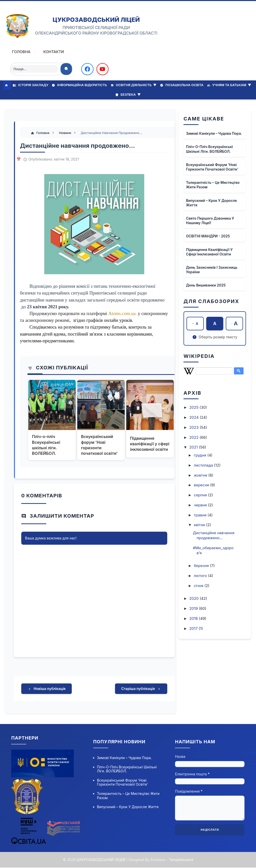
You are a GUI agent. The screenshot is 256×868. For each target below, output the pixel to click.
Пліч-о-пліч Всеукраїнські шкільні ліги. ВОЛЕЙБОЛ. (46, 445)
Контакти (54, 52)
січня (199, 585)
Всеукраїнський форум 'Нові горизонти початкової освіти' (99, 445)
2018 (194, 618)
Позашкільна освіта (182, 85)
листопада (204, 465)
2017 (194, 628)
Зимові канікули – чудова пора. (214, 133)
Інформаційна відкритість (79, 85)
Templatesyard (181, 860)
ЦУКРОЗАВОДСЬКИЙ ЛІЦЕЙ (96, 20)
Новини (66, 133)
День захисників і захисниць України (212, 269)
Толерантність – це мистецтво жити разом (213, 184)
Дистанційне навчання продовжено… (214, 535)
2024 (194, 417)
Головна (21, 52)
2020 (194, 598)
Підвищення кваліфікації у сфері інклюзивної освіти (150, 444)
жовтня (201, 475)
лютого (201, 576)
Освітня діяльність (133, 85)
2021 (194, 447)
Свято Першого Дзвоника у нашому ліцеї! (210, 220)
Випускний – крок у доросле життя (211, 202)
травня (201, 515)
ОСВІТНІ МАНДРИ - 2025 (208, 236)
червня (201, 505)
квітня (200, 525)
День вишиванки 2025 (206, 285)
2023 (194, 427)
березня (202, 566)
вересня (202, 485)
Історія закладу (30, 85)
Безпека (128, 94)
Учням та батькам (229, 85)
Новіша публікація (46, 689)
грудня (200, 455)
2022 (194, 437)
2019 (194, 608)
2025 (194, 407)
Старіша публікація (141, 689)
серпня (201, 495)
